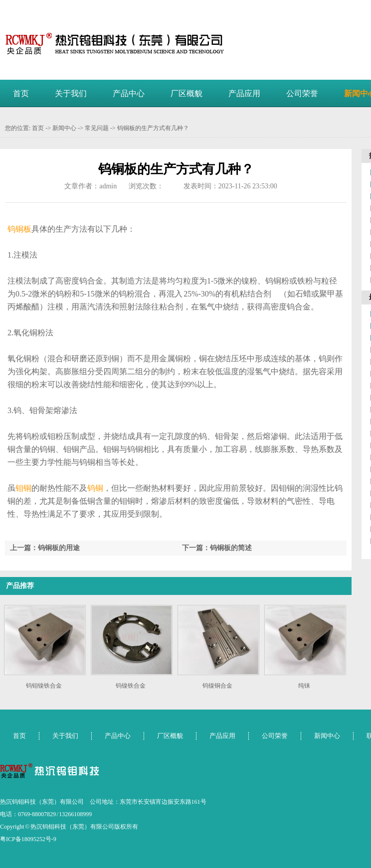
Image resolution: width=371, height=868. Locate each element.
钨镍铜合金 (217, 686)
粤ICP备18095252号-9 (28, 839)
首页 (21, 93)
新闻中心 (64, 128)
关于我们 (71, 93)
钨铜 (95, 488)
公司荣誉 (302, 93)
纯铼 (304, 686)
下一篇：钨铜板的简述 (217, 548)
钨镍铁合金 (131, 686)
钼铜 (23, 488)
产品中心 (129, 93)
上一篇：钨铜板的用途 (45, 548)
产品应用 (244, 93)
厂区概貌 (186, 93)
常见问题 (97, 128)
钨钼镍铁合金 (44, 686)
